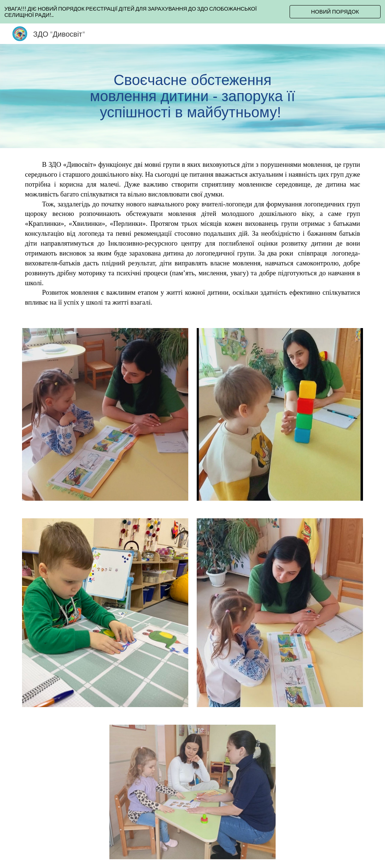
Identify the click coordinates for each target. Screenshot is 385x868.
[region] (192, 12)
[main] (193, 96)
